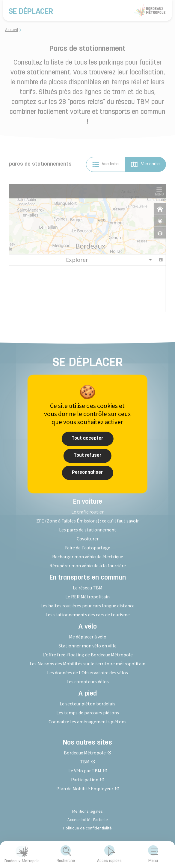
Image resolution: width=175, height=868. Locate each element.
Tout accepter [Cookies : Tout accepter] (87, 438)
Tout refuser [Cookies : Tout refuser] (87, 456)
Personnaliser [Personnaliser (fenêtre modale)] (87, 473)
